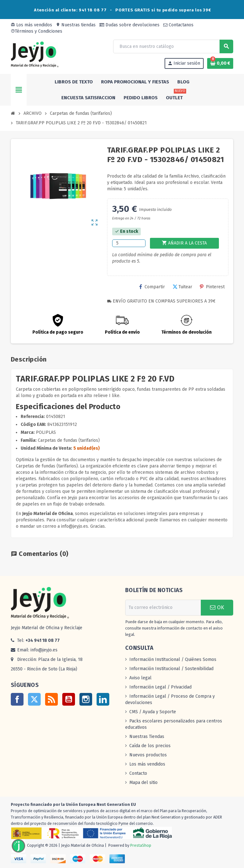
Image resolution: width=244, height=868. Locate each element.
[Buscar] (173, 46)
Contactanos (178, 25)
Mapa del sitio (143, 783)
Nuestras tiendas (76, 25)
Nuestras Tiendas (147, 737)
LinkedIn (103, 699)
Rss (51, 699)
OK (217, 607)
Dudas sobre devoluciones (129, 25)
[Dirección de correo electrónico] (163, 608)
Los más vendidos (31, 25)
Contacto (138, 773)
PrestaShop (141, 845)
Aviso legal (140, 678)
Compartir (152, 287)
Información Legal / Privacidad (160, 687)
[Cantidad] (129, 243)
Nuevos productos (148, 755)
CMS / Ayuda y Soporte (153, 712)
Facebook (17, 699)
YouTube (69, 699)
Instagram (86, 699)
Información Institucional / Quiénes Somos (173, 659)
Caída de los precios (150, 746)
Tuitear (182, 287)
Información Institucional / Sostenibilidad (171, 669)
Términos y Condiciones (37, 31)
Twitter (34, 699)
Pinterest (212, 287)
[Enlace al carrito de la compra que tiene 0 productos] (220, 63)
